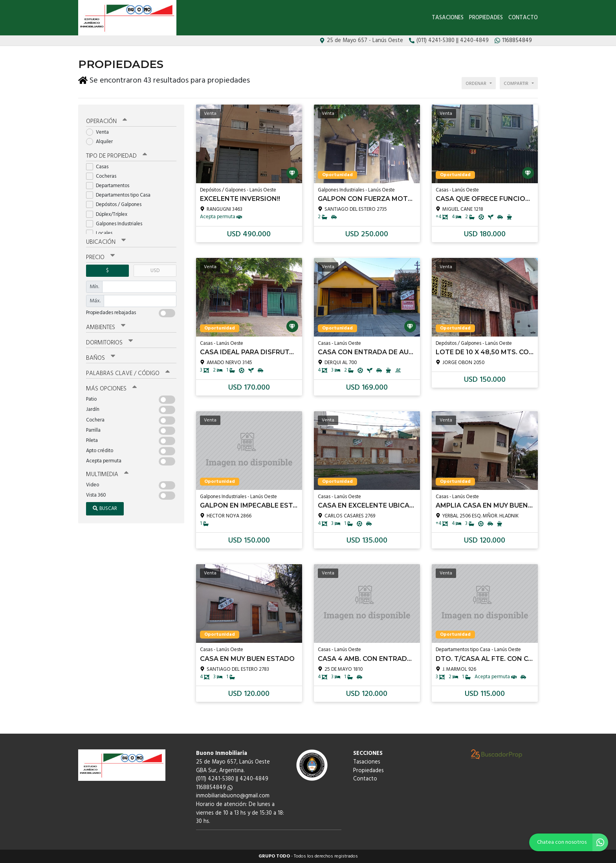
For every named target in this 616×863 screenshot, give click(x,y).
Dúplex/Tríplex (109, 213)
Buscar (105, 507)
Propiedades (486, 18)
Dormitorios (109, 342)
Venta (100, 132)
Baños (101, 357)
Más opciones (111, 388)
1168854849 (214, 788)
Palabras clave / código (128, 373)
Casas (100, 166)
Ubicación (106, 241)
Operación (106, 121)
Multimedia (107, 474)
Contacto (523, 18)
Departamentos (110, 185)
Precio (100, 256)
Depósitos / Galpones (116, 204)
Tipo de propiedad (116, 155)
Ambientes (106, 326)
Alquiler (102, 141)
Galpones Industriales (117, 223)
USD (155, 270)
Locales (102, 232)
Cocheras (104, 175)
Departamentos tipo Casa (121, 194)
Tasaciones (448, 18)
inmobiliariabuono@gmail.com (233, 796)
